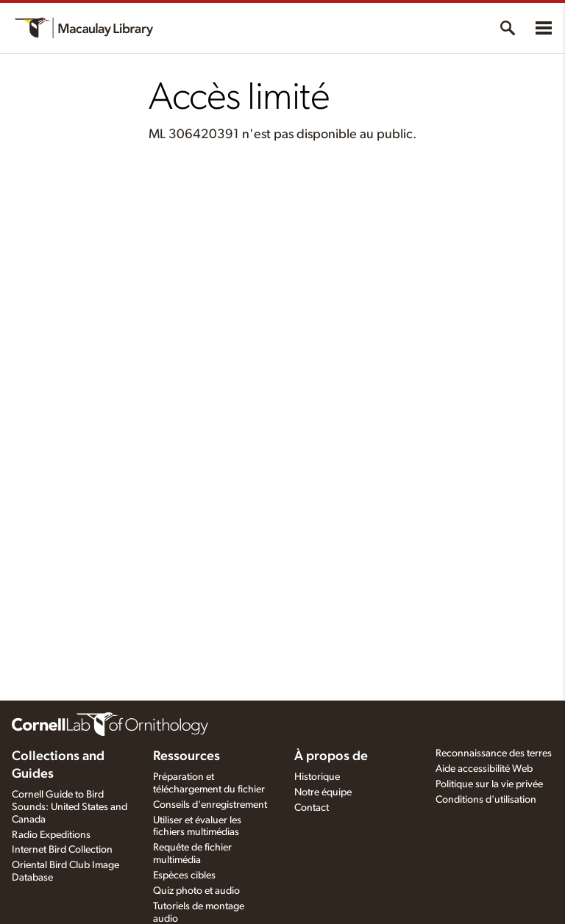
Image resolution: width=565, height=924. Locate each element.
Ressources (186, 756)
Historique (317, 777)
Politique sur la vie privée (489, 784)
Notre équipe (323, 792)
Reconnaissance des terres (494, 753)
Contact (312, 808)
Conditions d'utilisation (486, 800)
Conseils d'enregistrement (210, 805)
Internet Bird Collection (62, 850)
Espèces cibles (184, 875)
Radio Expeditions (51, 835)
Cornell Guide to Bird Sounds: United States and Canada (70, 807)
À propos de (331, 756)
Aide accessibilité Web (484, 769)
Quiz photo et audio (196, 891)
